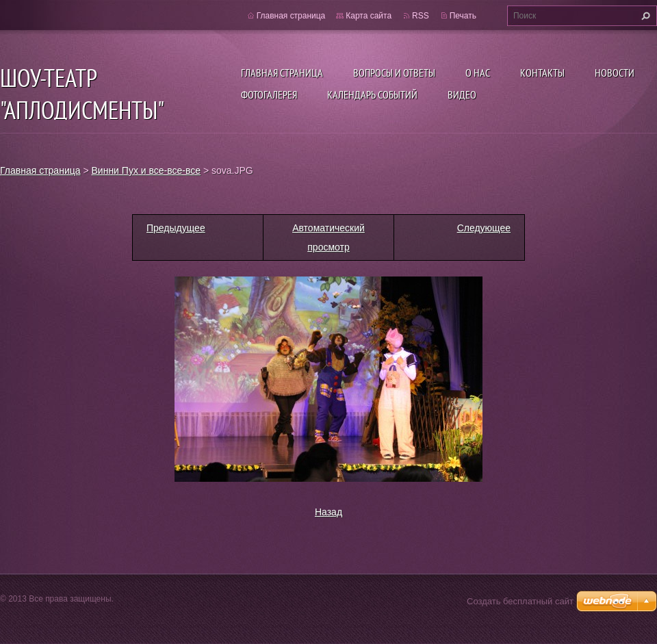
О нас (478, 73)
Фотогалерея (269, 94)
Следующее (484, 228)
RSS (421, 16)
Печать (463, 16)
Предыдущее (176, 228)
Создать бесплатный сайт (520, 601)
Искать (644, 16)
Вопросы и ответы (394, 73)
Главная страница (282, 73)
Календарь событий (372, 94)
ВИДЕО (462, 94)
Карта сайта (369, 16)
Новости (615, 73)
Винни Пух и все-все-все (146, 170)
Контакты (542, 73)
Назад (328, 512)
